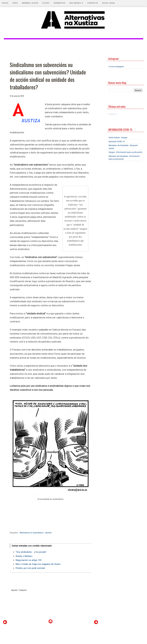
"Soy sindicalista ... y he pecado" (31, 552)
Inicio (5, 3)
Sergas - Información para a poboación (125, 152)
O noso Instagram (116, 67)
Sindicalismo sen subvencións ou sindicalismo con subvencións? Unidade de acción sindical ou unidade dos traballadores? (48, 76)
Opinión (48, 533)
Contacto (93, 3)
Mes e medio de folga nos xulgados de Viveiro (38, 564)
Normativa (59, 3)
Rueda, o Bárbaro (24, 556)
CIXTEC (46, 3)
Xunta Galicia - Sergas (118, 138)
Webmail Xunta (30, 3)
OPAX (15, 3)
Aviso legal (109, 3)
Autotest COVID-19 (117, 142)
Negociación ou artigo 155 (29, 560)
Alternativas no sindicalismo (32, 533)
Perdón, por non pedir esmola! (30, 568)
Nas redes (76, 3)
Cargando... (113, 114)
